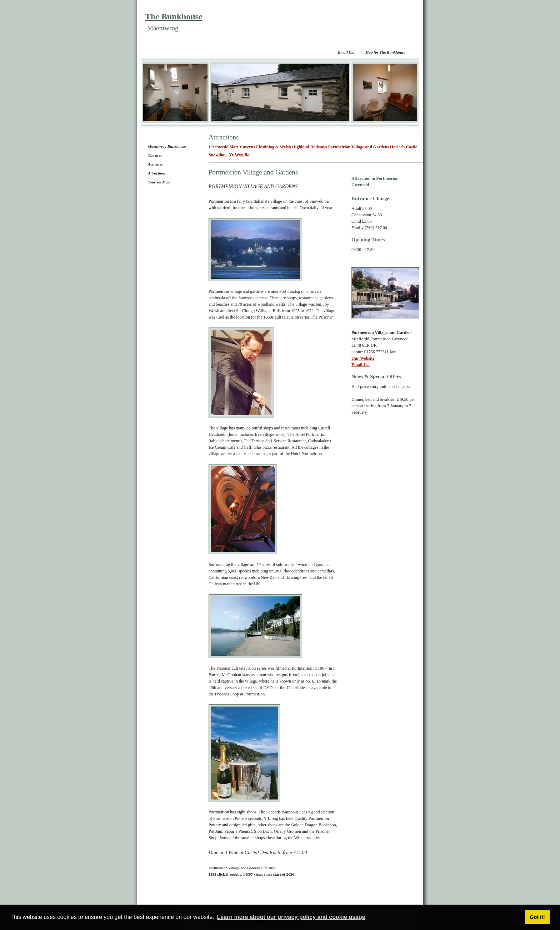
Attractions (157, 173)
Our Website (363, 358)
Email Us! (346, 52)
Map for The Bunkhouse (385, 52)
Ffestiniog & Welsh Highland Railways (291, 147)
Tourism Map (159, 182)
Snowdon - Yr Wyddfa (229, 155)
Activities (155, 164)
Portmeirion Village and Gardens (358, 147)
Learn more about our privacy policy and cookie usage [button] (291, 917)
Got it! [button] (537, 917)
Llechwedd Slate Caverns (232, 147)
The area (155, 155)
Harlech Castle (404, 147)
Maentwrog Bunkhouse (167, 146)
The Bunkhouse (174, 16)
